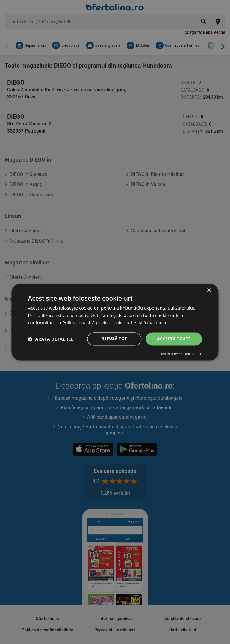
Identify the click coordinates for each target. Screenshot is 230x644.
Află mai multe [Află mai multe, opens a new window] (153, 322)
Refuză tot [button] (113, 339)
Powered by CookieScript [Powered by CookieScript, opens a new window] (180, 354)
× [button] (209, 290)
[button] (50, 339)
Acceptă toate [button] (173, 339)
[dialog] (115, 322)
